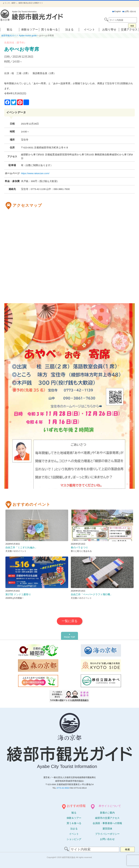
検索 (132, 26)
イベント (89, 30)
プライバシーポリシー (107, 834)
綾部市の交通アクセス (107, 818)
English (117, 11)
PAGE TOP (69, 636)
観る (10, 30)
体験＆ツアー (30, 30)
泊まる (69, 30)
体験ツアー (74, 818)
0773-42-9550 (63, 788)
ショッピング (74, 839)
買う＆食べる (49, 30)
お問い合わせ (129, 11)
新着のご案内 (107, 813)
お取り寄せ (109, 30)
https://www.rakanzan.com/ (35, 173)
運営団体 (107, 829)
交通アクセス (129, 30)
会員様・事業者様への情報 (107, 823)
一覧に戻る (70, 621)
